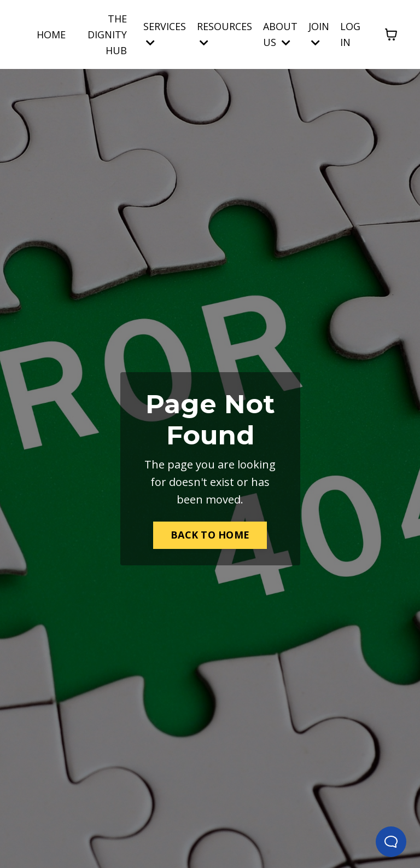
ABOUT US (280, 34)
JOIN (319, 34)
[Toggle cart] (391, 34)
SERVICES (165, 34)
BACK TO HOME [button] (210, 535)
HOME (51, 34)
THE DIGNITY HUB (107, 34)
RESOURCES (224, 34)
